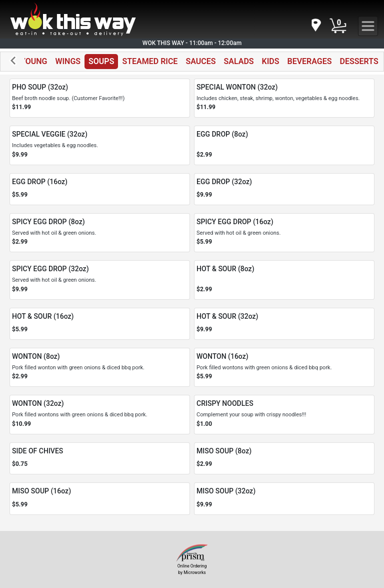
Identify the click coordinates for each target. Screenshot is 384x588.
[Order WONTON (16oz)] (284, 367)
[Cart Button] (338, 26)
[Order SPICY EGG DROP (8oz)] (100, 233)
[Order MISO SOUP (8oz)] (284, 459)
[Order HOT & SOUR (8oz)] (284, 280)
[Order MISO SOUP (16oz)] (100, 499)
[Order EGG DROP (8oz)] (284, 145)
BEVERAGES (310, 61)
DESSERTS (359, 61)
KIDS (271, 61)
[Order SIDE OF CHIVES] (100, 459)
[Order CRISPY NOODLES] (284, 414)
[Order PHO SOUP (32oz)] (100, 98)
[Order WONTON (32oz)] (100, 414)
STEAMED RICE (150, 61)
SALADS (238, 61)
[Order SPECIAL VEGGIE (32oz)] (100, 145)
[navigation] (315, 26)
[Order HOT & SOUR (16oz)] (100, 324)
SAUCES (200, 61)
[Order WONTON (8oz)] (100, 367)
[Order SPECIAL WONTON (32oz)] (284, 98)
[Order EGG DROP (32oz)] (284, 189)
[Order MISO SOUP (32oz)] (284, 499)
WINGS (68, 61)
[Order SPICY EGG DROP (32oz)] (100, 280)
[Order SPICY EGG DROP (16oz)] (284, 233)
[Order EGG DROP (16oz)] (100, 189)
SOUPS (101, 61)
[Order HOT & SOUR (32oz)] (284, 324)
